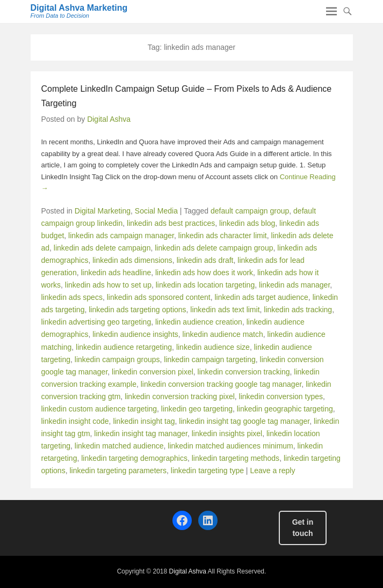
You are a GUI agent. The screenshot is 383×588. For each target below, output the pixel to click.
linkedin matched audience (119, 446)
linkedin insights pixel (227, 433)
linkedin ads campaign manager (121, 236)
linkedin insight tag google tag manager (244, 421)
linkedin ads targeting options (137, 310)
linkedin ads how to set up (108, 285)
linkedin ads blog (247, 223)
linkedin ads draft (205, 260)
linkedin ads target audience (262, 297)
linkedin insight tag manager (141, 433)
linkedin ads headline (116, 273)
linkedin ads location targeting (205, 285)
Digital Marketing (103, 211)
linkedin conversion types (281, 396)
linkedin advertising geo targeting (96, 322)
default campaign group (250, 211)
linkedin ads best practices (171, 223)
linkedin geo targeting (197, 409)
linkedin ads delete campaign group (214, 248)
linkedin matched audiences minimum (230, 446)
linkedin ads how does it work (204, 273)
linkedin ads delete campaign (102, 248)
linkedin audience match (223, 334)
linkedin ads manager (294, 285)
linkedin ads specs (72, 297)
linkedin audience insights (135, 334)
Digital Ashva (109, 119)
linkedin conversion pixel (153, 372)
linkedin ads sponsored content (159, 297)
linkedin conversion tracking (244, 372)
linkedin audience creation (199, 322)
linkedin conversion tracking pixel (180, 396)
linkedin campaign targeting (209, 359)
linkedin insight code (75, 421)
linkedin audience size (213, 347)
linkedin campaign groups (117, 359)
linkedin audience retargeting (124, 347)
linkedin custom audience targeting (99, 409)
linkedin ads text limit (225, 310)
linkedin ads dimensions (132, 260)
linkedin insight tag (144, 421)
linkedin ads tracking (298, 310)
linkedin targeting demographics (134, 458)
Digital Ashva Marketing (79, 8)
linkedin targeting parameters (118, 471)
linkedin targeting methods (236, 458)
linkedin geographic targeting (285, 409)
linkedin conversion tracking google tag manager (221, 384)
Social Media (156, 211)
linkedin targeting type (207, 471)
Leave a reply (272, 471)
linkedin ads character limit (223, 236)
